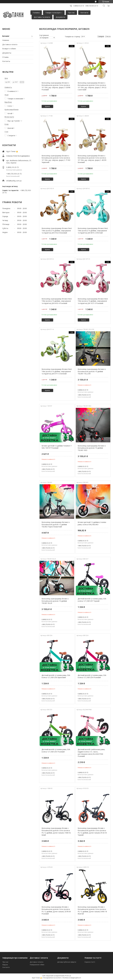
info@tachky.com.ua (14, 181)
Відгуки (5, 965)
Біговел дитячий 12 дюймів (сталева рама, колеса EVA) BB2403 (92, 523)
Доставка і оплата (37, 962)
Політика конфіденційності (72, 978)
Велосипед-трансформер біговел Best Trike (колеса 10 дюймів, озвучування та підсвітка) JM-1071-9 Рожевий (93, 301)
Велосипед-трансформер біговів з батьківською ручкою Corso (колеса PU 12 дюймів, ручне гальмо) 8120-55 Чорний (92, 832)
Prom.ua (68, 976)
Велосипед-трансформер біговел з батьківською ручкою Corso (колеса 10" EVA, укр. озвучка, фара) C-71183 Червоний (56, 159)
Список (108, 36)
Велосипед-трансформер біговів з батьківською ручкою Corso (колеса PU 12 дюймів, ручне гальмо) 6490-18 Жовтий (92, 910)
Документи (60, 17)
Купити (47, 106)
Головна (36, 13)
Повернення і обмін (37, 965)
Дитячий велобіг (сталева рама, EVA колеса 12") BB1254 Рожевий (92, 676)
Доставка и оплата (10, 44)
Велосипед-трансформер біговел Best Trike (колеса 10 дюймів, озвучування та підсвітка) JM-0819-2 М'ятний (93, 231)
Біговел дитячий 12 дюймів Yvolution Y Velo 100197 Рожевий (57, 447)
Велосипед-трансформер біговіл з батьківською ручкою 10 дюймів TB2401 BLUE (55, 601)
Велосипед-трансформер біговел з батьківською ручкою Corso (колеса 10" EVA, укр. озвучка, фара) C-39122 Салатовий (92, 86)
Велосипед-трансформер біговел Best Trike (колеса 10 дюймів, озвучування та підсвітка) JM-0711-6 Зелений (57, 371)
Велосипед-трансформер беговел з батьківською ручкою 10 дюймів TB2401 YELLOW (92, 371)
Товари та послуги (53, 13)
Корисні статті (90, 962)
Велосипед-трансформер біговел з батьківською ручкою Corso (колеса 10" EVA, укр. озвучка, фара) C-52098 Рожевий (56, 86)
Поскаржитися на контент (52, 978)
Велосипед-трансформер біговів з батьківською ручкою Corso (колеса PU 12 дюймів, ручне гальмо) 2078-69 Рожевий (56, 910)
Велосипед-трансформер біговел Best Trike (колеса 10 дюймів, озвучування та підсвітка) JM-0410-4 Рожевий (57, 301)
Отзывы (5, 57)
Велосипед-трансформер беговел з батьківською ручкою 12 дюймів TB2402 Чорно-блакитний (56, 524)
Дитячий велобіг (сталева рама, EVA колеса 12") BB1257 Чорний (92, 600)
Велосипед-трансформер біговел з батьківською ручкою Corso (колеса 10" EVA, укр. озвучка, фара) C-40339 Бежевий (92, 159)
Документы (7, 53)
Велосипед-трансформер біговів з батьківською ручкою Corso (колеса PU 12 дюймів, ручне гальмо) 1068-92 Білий (56, 832)
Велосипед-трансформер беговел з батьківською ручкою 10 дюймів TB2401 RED (92, 448)
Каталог (6, 36)
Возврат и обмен (9, 49)
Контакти (84, 13)
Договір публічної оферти (67, 962)
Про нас (71, 13)
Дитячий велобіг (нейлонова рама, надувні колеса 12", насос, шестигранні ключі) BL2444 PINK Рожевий (91, 753)
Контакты (6, 61)
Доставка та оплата (42, 17)
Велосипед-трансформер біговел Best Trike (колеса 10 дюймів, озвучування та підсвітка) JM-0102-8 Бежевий (57, 231)
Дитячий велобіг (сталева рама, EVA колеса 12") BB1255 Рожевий (56, 751)
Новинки (6, 40)
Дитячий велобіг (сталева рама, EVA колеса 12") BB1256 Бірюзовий (56, 676)
